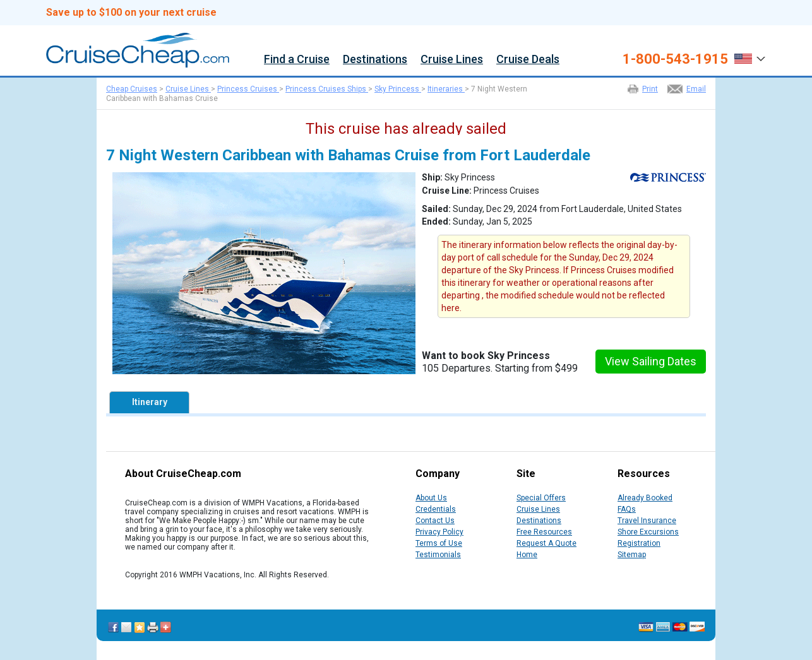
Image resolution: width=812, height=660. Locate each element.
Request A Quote (546, 543)
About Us (431, 498)
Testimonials (438, 555)
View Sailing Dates (651, 361)
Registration (639, 543)
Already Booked (645, 498)
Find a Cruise (297, 60)
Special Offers (541, 498)
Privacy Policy (439, 532)
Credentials (436, 509)
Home (527, 555)
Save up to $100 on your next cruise (131, 13)
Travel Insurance (647, 521)
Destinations (375, 60)
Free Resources (544, 532)
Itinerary (150, 402)
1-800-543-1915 (675, 59)
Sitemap (632, 555)
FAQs (627, 509)
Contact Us (435, 521)
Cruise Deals (528, 60)
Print (650, 89)
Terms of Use (439, 543)
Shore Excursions (648, 532)
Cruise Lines (452, 60)
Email (696, 89)
